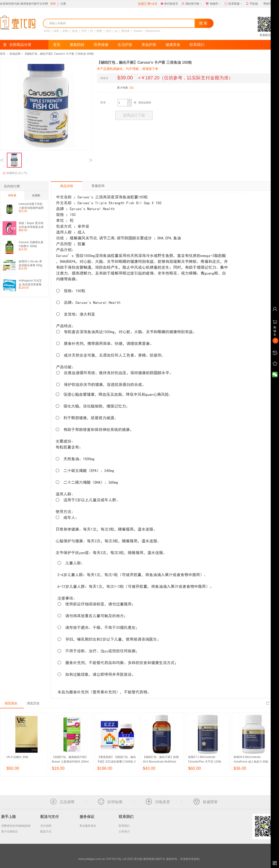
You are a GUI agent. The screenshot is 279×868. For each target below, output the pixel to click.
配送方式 (46, 832)
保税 (56, 31)
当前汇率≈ (147, 4)
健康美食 (173, 45)
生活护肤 (125, 45)
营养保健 (101, 45)
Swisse (138, 31)
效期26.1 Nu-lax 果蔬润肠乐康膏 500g (30, 263)
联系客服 (234, 4)
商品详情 (67, 186)
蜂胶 (99, 31)
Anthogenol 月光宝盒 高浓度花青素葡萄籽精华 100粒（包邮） (31, 283)
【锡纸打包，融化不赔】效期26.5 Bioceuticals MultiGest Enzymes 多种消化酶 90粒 (161, 762)
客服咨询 (98, 186)
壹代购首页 (169, 4)
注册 (63, 4)
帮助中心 (269, 4)
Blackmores (153, 31)
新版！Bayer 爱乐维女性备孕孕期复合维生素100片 (31, 225)
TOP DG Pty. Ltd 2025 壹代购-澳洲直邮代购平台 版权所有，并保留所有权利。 (154, 859)
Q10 (108, 31)
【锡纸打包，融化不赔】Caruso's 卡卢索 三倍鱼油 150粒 (59, 54)
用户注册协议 (9, 832)
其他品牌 (15, 54)
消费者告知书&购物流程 (16, 826)
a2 (116, 31)
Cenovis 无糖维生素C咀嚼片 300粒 (31, 244)
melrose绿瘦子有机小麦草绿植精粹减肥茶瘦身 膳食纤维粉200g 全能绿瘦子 (31, 206)
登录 (53, 4)
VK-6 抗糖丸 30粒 (17, 757)
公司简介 (124, 832)
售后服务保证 (88, 826)
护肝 (84, 31)
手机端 (252, 4)
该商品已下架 (134, 115)
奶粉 (65, 31)
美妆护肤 (149, 45)
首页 (57, 45)
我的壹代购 (192, 4)
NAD (47, 31)
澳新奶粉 (77, 45)
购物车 (214, 4)
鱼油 (75, 31)
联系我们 (197, 45)
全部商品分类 (17, 45)
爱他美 (126, 31)
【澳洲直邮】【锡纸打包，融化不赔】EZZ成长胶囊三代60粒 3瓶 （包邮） (117, 762)
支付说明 (46, 826)
